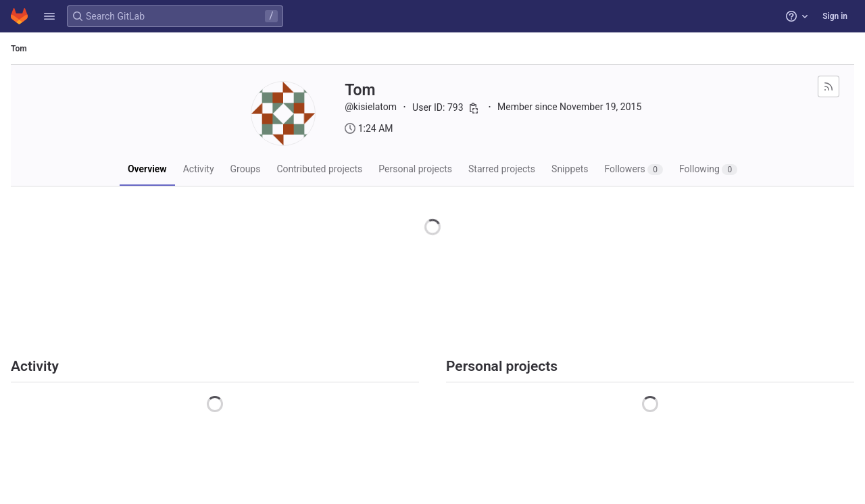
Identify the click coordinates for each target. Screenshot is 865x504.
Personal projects (415, 169)
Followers (634, 169)
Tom (19, 49)
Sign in (835, 16)
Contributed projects (319, 169)
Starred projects (502, 169)
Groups (246, 169)
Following (708, 169)
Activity (199, 169)
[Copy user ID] (474, 108)
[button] (49, 16)
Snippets (570, 169)
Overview (147, 169)
